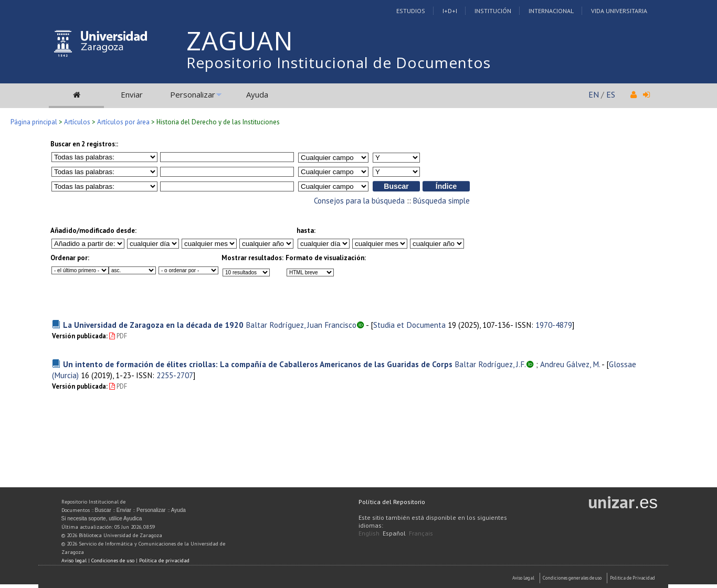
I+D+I (450, 11)
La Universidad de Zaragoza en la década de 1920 (153, 325)
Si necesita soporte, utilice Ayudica (102, 518)
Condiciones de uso (113, 560)
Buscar (103, 510)
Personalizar (193, 94)
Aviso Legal (523, 578)
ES (611, 94)
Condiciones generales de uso (572, 578)
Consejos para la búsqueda (359, 201)
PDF (118, 336)
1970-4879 (554, 325)
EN (594, 94)
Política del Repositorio (392, 502)
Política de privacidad (164, 560)
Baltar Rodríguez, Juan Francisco (301, 325)
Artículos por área (123, 122)
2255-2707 (175, 375)
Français (421, 533)
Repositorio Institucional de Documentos (339, 62)
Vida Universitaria (619, 11)
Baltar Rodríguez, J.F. (490, 364)
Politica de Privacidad (632, 578)
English (369, 533)
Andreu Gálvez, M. (570, 364)
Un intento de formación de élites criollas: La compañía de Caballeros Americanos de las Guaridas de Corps (258, 364)
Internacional (551, 11)
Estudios (411, 11)
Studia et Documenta (409, 325)
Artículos (77, 122)
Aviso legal (74, 560)
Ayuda (257, 94)
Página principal (34, 122)
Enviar (132, 94)
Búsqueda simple (441, 201)
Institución (493, 11)
